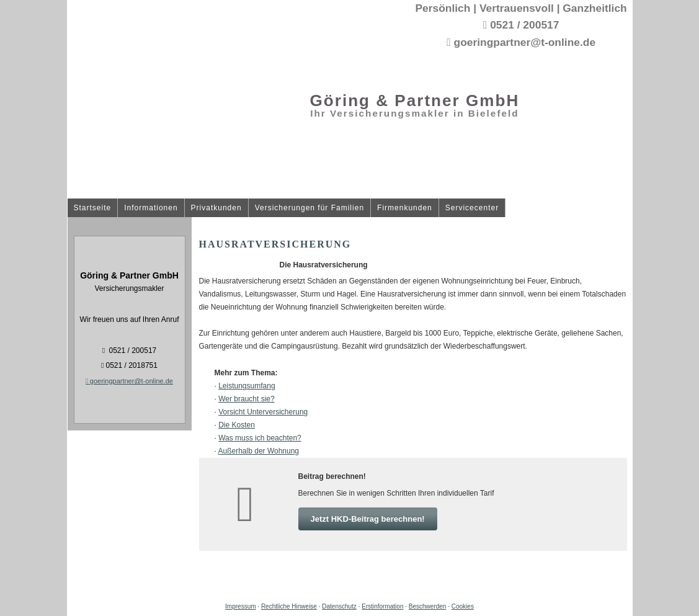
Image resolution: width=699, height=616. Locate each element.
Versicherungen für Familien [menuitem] (309, 208)
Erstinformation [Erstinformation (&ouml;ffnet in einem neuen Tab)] (382, 606)
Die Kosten (237, 425)
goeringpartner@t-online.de (129, 381)
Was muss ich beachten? (260, 438)
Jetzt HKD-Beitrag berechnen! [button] (368, 519)
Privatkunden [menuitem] (216, 208)
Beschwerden (428, 606)
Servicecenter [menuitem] (472, 208)
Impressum (240, 606)
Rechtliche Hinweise (289, 606)
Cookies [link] (463, 606)
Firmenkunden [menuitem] (405, 208)
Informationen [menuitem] (151, 208)
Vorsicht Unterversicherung (263, 412)
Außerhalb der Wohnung (259, 451)
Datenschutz (339, 606)
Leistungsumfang (247, 386)
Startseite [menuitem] (93, 208)
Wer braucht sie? (247, 399)
